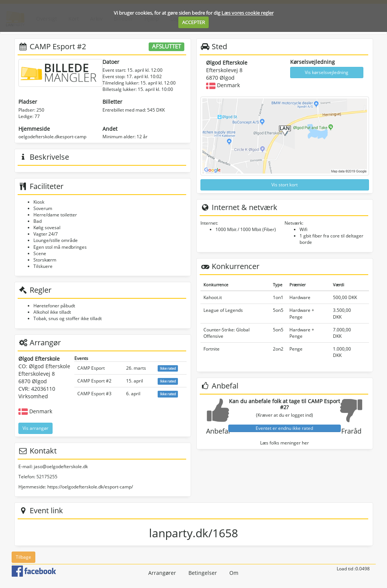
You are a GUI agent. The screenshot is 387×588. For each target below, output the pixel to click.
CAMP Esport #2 (94, 381)
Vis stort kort (285, 185)
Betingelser (203, 573)
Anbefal (218, 431)
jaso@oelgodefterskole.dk (61, 466)
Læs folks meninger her (285, 443)
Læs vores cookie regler (248, 13)
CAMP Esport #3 (94, 394)
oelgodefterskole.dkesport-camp (52, 137)
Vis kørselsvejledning (327, 72)
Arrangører (162, 573)
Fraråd (351, 431)
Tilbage (23, 557)
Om (234, 573)
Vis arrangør (35, 428)
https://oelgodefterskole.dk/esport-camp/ (90, 487)
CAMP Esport (91, 368)
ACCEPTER (193, 22)
